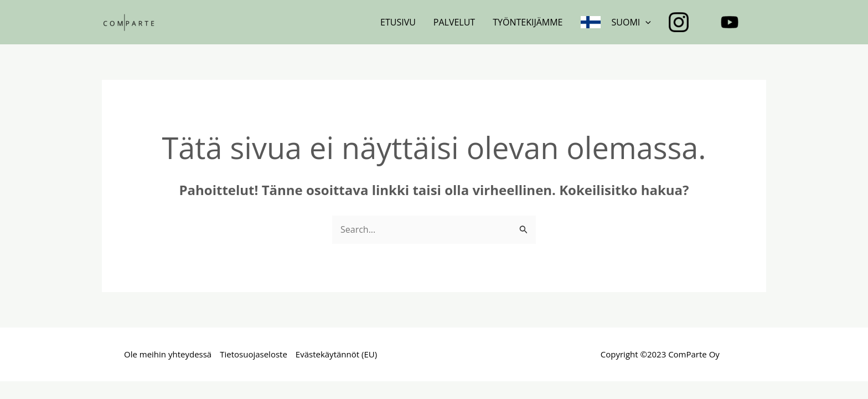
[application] (645, 22)
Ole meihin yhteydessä (168, 354)
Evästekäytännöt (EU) (336, 354)
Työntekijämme (528, 22)
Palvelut (454, 22)
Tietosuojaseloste (254, 354)
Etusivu (398, 22)
